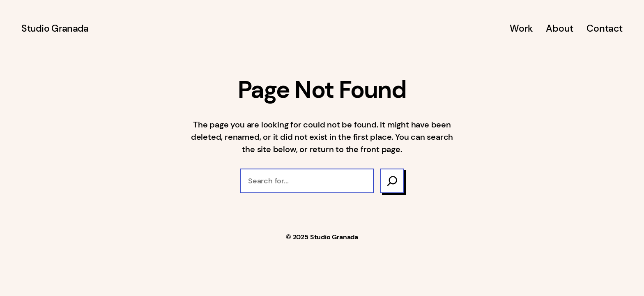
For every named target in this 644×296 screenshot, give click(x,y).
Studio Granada (55, 28)
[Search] (392, 181)
